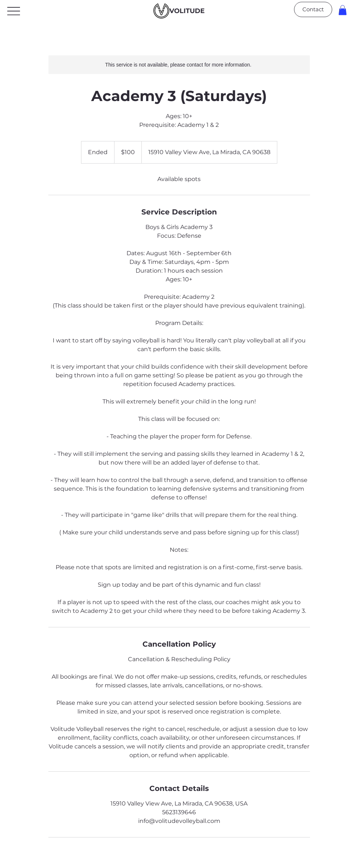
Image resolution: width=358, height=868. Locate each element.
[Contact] (313, 9)
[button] (343, 10)
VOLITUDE (187, 11)
